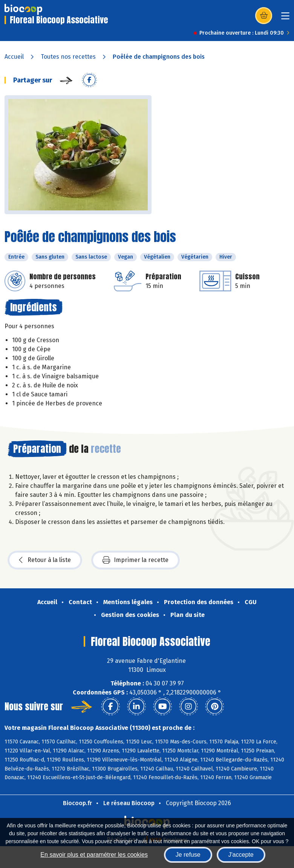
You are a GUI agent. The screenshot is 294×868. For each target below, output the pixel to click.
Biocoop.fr (77, 803)
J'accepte (241, 855)
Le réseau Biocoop (129, 803)
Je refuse (188, 855)
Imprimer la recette (136, 560)
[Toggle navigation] (285, 18)
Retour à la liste (45, 560)
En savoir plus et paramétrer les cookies (94, 855)
